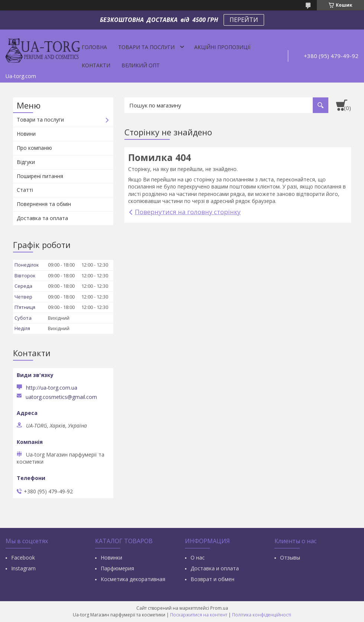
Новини (26, 134)
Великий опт (141, 65)
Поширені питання (40, 176)
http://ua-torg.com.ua (52, 388)
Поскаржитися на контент (199, 615)
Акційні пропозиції (222, 47)
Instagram (23, 568)
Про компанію (34, 148)
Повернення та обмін (44, 204)
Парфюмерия (117, 568)
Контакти (96, 65)
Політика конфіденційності (262, 615)
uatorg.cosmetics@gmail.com (61, 397)
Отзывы (290, 557)
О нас (198, 557)
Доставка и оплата (215, 568)
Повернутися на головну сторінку (188, 212)
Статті (25, 190)
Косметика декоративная (133, 579)
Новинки (111, 557)
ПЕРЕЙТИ (244, 20)
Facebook (23, 557)
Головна (94, 47)
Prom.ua (219, 608)
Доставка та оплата (42, 218)
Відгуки (26, 162)
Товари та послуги (146, 47)
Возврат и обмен (212, 579)
